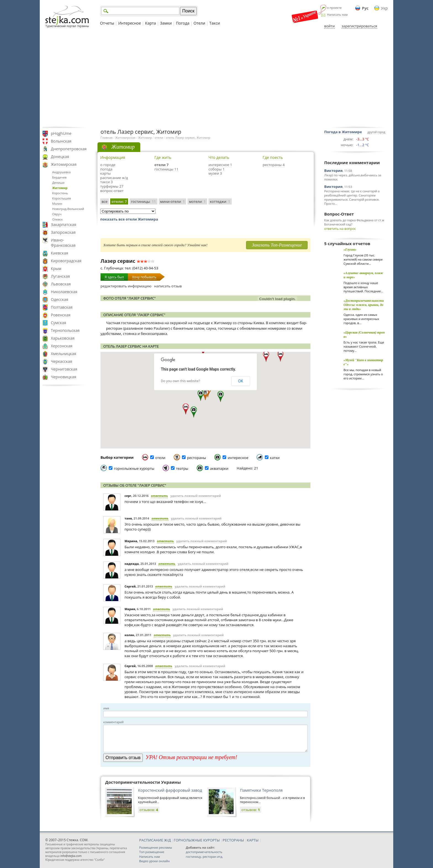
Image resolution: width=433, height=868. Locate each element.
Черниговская (64, 369)
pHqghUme (61, 133)
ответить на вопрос (340, 229)
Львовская (61, 284)
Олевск (57, 219)
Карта (150, 23)
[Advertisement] (216, 78)
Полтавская (62, 307)
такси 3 (106, 182)
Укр (384, 8)
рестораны (196, 458)
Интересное (130, 23)
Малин (57, 204)
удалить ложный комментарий (196, 496)
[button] (194, 412)
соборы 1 (216, 169)
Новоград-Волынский (68, 209)
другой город (376, 132)
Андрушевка (61, 172)
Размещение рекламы (156, 847)
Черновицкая (64, 377)
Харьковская (63, 338)
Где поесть (273, 157)
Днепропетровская (69, 149)
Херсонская (62, 346)
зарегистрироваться (359, 26)
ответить (160, 496)
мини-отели (173, 201)
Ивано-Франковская (63, 243)
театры (182, 468)
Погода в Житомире (343, 132)
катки (275, 458)
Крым (56, 268)
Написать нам (337, 15)
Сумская (59, 323)
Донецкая (60, 157)
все (105, 201)
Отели (199, 23)
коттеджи (220, 201)
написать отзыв (168, 286)
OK (241, 381)
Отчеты (107, 23)
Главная (107, 137)
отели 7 (161, 165)
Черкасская (61, 361)
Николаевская (64, 292)
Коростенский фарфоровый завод (170, 790)
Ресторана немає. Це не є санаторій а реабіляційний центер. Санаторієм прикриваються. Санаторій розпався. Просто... (352, 197)
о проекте (334, 8)
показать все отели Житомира (129, 219)
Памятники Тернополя (261, 790)
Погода (183, 23)
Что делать (219, 157)
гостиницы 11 (166, 169)
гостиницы (143, 201)
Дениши (58, 183)
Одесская (60, 299)
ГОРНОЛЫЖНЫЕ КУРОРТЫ (197, 840)
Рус (365, 8)
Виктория (333, 171)
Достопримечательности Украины (143, 782)
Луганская (60, 276)
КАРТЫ (253, 840)
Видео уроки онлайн (154, 861)
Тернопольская (65, 330)
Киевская (60, 253)
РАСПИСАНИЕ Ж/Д (155, 840)
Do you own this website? (181, 381)
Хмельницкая (64, 354)
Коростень (60, 193)
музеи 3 (215, 173)
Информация (113, 157)
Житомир (60, 188)
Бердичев (59, 177)
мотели (197, 201)
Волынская (61, 141)
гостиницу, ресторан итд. (204, 857)
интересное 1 (220, 165)
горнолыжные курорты (134, 468)
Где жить (163, 157)
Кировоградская (66, 261)
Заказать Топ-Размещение (277, 245)
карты (105, 173)
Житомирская (64, 164)
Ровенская (61, 315)
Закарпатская (64, 225)
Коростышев (62, 198)
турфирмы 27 (112, 186)
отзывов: (149, 810)
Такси (215, 23)
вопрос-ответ (112, 191)
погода (106, 169)
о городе (108, 165)
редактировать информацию (126, 286)
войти (329, 26)
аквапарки (219, 468)
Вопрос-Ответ (339, 214)
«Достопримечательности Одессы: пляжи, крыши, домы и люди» (364, 305)
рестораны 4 (274, 165)
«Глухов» (350, 250)
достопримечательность (204, 852)
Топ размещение (152, 852)
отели (159, 137)
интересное (238, 458)
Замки (166, 23)
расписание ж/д (114, 178)
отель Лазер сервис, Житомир (188, 137)
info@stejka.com (71, 856)
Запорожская (63, 232)
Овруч (57, 214)
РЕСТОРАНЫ (233, 840)
